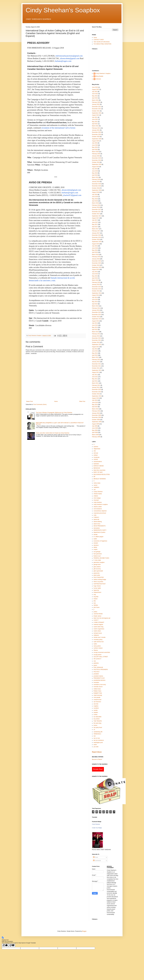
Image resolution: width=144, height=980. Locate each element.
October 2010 (96, 394)
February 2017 (96, 231)
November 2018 (96, 186)
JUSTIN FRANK (98, 614)
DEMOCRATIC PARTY (100, 530)
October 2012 (96, 342)
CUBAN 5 (96, 517)
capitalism (96, 487)
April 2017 (95, 227)
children (96, 496)
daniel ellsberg (98, 522)
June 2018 (95, 197)
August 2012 (96, 347)
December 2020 (96, 132)
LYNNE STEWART (99, 622)
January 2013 (96, 336)
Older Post (82, 401)
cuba (95, 515)
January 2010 (96, 413)
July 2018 (95, 195)
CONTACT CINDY (99, 40)
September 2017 (97, 216)
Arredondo (97, 457)
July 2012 (95, 349)
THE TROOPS (98, 721)
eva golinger (97, 552)
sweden (96, 712)
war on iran (97, 738)
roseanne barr (98, 700)
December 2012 (96, 338)
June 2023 (95, 87)
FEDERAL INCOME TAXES (101, 558)
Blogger (84, 931)
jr (94, 609)
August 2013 (96, 321)
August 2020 (96, 141)
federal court (97, 556)
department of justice (99, 532)
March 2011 (95, 383)
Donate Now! (98, 769)
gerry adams (97, 567)
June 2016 (95, 248)
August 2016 (96, 244)
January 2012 (96, 362)
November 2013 (96, 315)
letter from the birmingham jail (102, 618)
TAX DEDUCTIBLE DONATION (102, 44)
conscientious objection (100, 511)
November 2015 (96, 263)
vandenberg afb (98, 732)
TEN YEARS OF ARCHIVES (102, 42)
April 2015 (95, 278)
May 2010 (95, 405)
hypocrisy (96, 590)
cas (95, 490)
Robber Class (97, 691)
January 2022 (96, 104)
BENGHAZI (97, 468)
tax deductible (97, 717)
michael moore (98, 633)
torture (95, 725)
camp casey (97, 483)
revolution (96, 682)
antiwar (96, 455)
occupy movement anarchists (102, 652)
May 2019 (95, 173)
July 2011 (95, 375)
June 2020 (95, 145)
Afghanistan (97, 449)
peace (95, 665)
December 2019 (96, 158)
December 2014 (96, 287)
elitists (95, 547)
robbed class (97, 689)
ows (95, 661)
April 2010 (95, 407)
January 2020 (96, 156)
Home (56, 401)
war (95, 736)
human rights (97, 588)
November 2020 (96, 134)
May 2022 (95, 96)
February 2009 (96, 437)
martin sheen (97, 631)
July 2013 (95, 323)
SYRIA (95, 715)
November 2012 (96, 340)
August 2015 (96, 269)
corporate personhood (100, 513)
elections (96, 545)
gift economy (97, 569)
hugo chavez (97, 586)
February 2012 (96, 360)
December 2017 (96, 210)
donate (96, 535)
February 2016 (96, 257)
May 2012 (95, 353)
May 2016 (95, 250)
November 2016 (96, 237)
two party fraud (98, 727)
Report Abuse (97, 752)
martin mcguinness (99, 629)
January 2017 (96, 233)
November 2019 (96, 160)
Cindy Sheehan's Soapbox (63, 10)
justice (95, 612)
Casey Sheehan (98, 492)
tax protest (97, 719)
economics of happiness (100, 541)
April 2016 (95, 252)
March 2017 (95, 229)
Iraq (95, 595)
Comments (97, 861)
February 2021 (96, 128)
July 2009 (95, 426)
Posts (96, 857)
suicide (96, 710)
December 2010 (96, 390)
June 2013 (95, 325)
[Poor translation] (12, 945)
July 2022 (95, 92)
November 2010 (96, 392)
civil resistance (98, 509)
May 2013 (95, 327)
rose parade (97, 697)
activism (96, 447)
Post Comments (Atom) (40, 404)
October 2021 (96, 111)
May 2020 (95, 147)
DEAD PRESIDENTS (100, 526)
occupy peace (97, 655)
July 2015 (95, 272)
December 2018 (96, 184)
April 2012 (95, 355)
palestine (96, 663)
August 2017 (96, 218)
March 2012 (95, 357)
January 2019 (96, 182)
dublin (95, 539)
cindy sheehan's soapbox (101, 504)
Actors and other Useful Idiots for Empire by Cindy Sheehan (53, 433)
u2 (94, 730)
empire (96, 549)
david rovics (97, 524)
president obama (98, 676)
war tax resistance (99, 740)
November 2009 (96, 417)
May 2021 (95, 122)
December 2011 (96, 364)
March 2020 (95, 152)
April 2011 (95, 381)
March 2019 (95, 177)
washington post (98, 742)
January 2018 (96, 207)
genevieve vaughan (99, 562)
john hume (97, 607)
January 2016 (96, 259)
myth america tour (99, 642)
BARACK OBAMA (99, 466)
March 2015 (95, 280)
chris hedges (97, 498)
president (96, 674)
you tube (96, 747)
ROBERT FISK (98, 693)
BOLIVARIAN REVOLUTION (102, 474)
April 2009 (95, 432)
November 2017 (96, 212)
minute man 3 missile (100, 637)
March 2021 (95, 126)
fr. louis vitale (97, 560)
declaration (97, 528)
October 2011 (96, 368)
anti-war (96, 453)
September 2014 (97, 293)
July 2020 (95, 143)
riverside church (98, 687)
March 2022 (95, 100)
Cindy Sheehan (96, 824)
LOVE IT (96, 620)
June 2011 (95, 377)
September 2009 (97, 422)
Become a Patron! (97, 759)
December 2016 (96, 235)
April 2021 (95, 124)
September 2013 (97, 319)
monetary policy (98, 640)
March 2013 (95, 332)
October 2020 (96, 137)
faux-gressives (98, 554)
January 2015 (96, 285)
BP (94, 477)
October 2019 (96, 162)
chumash (96, 500)
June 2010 (95, 402)
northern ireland (98, 648)
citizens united (98, 507)
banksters (96, 464)
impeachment (97, 592)
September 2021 (97, 113)
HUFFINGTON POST (100, 584)
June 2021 (95, 119)
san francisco (97, 702)
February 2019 (96, 179)
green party (97, 575)
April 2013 (95, 330)
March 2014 (95, 306)
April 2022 (95, 98)
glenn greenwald (98, 571)
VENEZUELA (97, 734)
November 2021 (96, 109)
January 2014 (96, 310)
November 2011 (96, 366)
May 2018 (95, 199)
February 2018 (96, 205)
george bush (97, 564)
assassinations (98, 462)
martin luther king (98, 627)
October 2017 (96, 214)
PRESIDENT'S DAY (99, 678)
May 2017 (95, 224)
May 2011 (95, 379)
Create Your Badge (97, 828)
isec (95, 603)
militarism (96, 635)
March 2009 (95, 435)
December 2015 (96, 261)
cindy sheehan (98, 502)
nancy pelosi (97, 646)
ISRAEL (96, 605)
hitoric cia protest (98, 582)
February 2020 (96, 154)
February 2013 (96, 334)
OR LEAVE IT (97, 659)
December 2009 (96, 415)
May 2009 (95, 430)
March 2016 (95, 255)
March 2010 (95, 409)
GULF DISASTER (99, 577)
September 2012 (97, 345)
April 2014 (95, 304)
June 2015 (95, 274)
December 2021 (96, 107)
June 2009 (95, 428)
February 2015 (96, 282)
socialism (96, 708)
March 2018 (95, 203)
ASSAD (96, 459)
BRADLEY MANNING (100, 479)
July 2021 (95, 117)
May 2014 (95, 302)
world (95, 745)
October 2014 (96, 291)
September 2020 (97, 139)
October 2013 (96, 317)
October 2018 (96, 188)
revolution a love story (100, 685)
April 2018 (95, 201)
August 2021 (96, 115)
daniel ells (96, 519)
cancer (95, 485)
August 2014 (96, 295)
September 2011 (97, 370)
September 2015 (97, 267)
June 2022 (95, 94)
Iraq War (96, 597)
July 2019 (95, 169)
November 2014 (96, 289)
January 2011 (96, 387)
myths (95, 644)
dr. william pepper (98, 537)
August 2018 (96, 192)
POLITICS (96, 672)
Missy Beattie (99, 76)
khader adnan (97, 616)
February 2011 (96, 385)
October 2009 (96, 420)
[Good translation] (5, 945)
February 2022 (96, 102)
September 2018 (97, 190)
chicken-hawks (98, 494)
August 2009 (96, 424)
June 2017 (95, 222)
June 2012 (95, 351)
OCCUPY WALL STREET (101, 657)
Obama (96, 650)
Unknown (98, 79)
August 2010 (96, 398)
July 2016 (95, 246)
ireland (95, 599)
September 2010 (97, 396)
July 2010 (95, 400)
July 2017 (95, 220)
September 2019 (97, 164)
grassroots (97, 573)
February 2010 (96, 411)
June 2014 (95, 300)
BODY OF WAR (98, 472)
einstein (96, 543)
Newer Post (29, 401)
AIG (95, 451)
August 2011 (96, 372)
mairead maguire (98, 625)
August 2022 (96, 89)
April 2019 (95, 175)
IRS (95, 601)
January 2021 (96, 130)
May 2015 (95, 276)
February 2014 (96, 308)
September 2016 (97, 242)
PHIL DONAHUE (98, 667)
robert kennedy (98, 695)
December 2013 (96, 312)
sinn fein (96, 704)
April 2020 (95, 150)
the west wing (97, 723)
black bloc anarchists (99, 470)
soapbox (96, 706)
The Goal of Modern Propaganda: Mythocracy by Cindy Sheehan (54, 413)
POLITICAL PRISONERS (101, 670)
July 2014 (95, 297)
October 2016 (96, 240)
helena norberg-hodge (100, 580)
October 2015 (96, 265)
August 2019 (96, 167)
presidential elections (99, 680)
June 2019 (95, 171)
